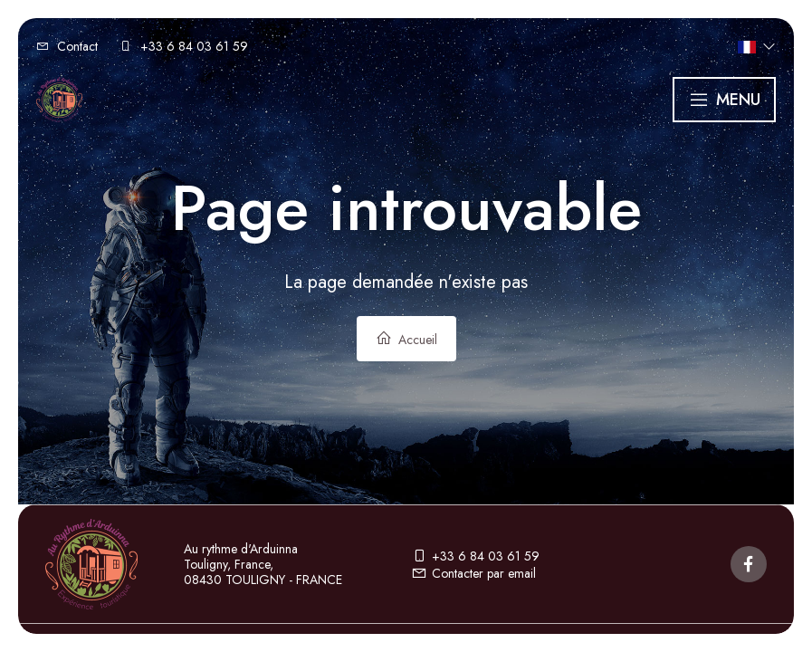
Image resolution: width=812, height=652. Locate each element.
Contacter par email (473, 573)
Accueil (406, 339)
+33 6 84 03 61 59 (475, 556)
